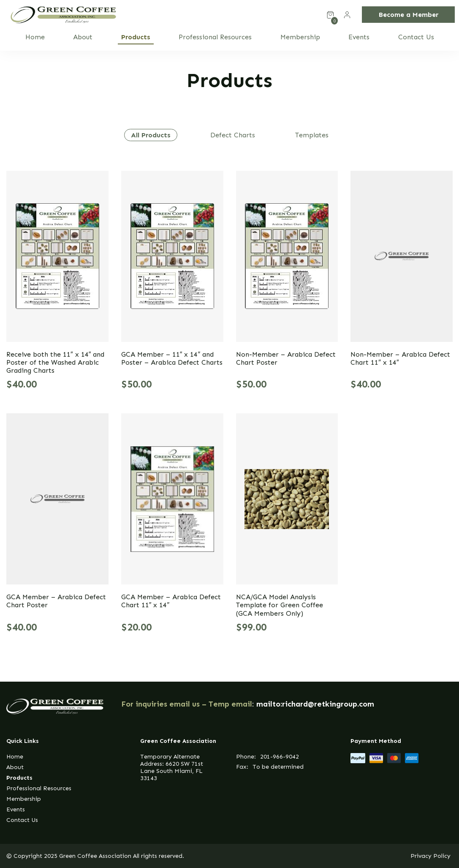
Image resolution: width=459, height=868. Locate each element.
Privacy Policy (430, 856)
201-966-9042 (280, 757)
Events (359, 37)
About (83, 37)
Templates (312, 135)
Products (136, 37)
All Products (151, 135)
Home (35, 37)
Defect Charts (233, 135)
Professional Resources (215, 37)
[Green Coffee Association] (63, 15)
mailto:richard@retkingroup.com (315, 704)
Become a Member (409, 15)
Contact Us (416, 37)
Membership (300, 37)
